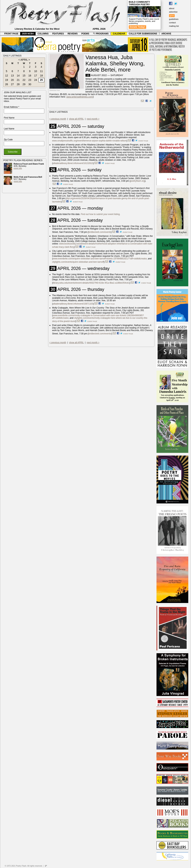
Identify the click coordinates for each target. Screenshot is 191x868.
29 (24, 84)
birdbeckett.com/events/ (100, 334)
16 (30, 76)
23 (30, 80)
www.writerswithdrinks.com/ (80, 97)
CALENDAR (119, 34)
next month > (93, 119)
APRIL (24, 60)
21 (18, 80)
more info (18, 168)
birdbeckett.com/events (100, 232)
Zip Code (8, 140)
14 (18, 76)
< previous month (58, 119)
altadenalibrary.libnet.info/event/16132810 (73, 163)
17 (36, 76)
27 (12, 84)
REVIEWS (73, 34)
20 (12, 80)
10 (36, 71)
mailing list (174, 26)
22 (24, 80)
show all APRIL (76, 119)
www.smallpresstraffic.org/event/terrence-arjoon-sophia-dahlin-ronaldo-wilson (89, 141)
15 (24, 76)
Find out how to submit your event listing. (100, 214)
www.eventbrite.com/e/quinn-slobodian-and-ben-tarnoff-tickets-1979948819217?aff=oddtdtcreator (100, 259)
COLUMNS (43, 34)
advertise (173, 12)
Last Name (9, 129)
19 (7, 80)
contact (172, 23)
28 (18, 84)
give (172, 15)
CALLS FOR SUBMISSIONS (143, 34)
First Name (9, 118)
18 (41, 76)
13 (12, 76)
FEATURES (58, 34)
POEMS (85, 34)
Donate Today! (137, 27)
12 (7, 76)
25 (41, 80)
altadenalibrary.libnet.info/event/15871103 (73, 304)
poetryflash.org (138, 181)
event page (143, 141)
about (172, 8)
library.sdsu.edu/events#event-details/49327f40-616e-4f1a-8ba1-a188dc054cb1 (91, 283)
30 (30, 84)
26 (7, 84)
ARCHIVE (166, 34)
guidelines (174, 19)
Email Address (12, 107)
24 (36, 80)
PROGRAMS (101, 34)
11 (41, 71)
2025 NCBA (28, 34)
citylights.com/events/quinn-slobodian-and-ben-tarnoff (78, 262)
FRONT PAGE (11, 34)
